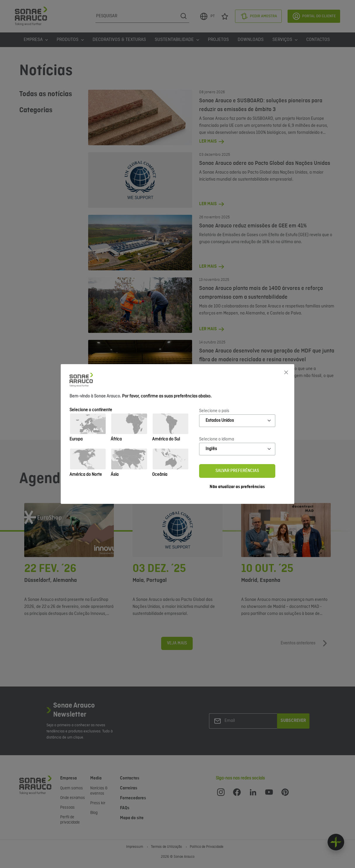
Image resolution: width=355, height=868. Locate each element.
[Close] (286, 372)
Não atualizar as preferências (237, 487)
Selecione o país (214, 411)
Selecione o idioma (217, 439)
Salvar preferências (237, 471)
